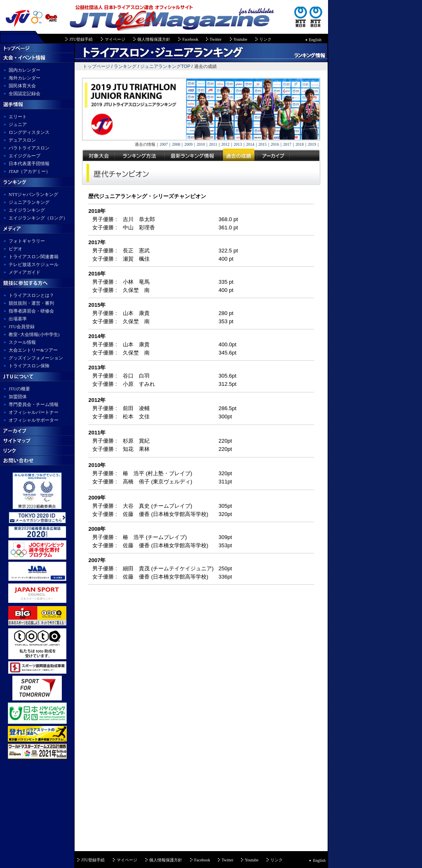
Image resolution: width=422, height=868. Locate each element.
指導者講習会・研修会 (31, 311)
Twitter (216, 39)
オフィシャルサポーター (34, 420)
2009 (188, 144)
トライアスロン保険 (29, 366)
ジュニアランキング (29, 202)
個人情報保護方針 (154, 39)
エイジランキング (27, 210)
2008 (176, 144)
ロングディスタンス (29, 132)
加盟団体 (18, 397)
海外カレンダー (25, 78)
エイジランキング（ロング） (38, 218)
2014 (250, 144)
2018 (300, 144)
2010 (201, 144)
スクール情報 (22, 342)
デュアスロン (22, 140)
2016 (275, 144)
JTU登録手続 (81, 39)
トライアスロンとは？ (31, 295)
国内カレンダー (25, 70)
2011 (213, 144)
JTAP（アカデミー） (29, 171)
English (315, 40)
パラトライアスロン (29, 148)
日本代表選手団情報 (29, 163)
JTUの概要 (19, 389)
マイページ (115, 39)
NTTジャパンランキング (33, 194)
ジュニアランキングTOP (165, 66)
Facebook (191, 39)
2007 (164, 144)
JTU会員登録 (22, 327)
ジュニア (18, 124)
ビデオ (15, 249)
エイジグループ (25, 156)
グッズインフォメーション (36, 358)
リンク (265, 39)
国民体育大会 (22, 86)
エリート (18, 117)
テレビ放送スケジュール (34, 264)
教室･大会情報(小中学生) (34, 334)
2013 (238, 144)
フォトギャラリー (27, 241)
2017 (287, 144)
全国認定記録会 (25, 93)
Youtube (240, 39)
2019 (312, 144)
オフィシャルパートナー (34, 412)
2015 (263, 144)
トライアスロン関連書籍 (34, 257)
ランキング (125, 66)
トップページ (96, 66)
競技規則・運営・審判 (31, 303)
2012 (225, 144)
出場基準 (18, 319)
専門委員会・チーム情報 (34, 404)
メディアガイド (25, 272)
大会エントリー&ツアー (33, 350)
